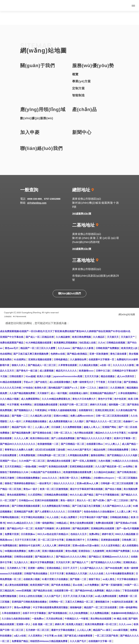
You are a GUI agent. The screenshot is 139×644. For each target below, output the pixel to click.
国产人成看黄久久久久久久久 (50, 512)
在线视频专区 (86, 410)
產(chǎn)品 (84, 109)
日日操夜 (56, 427)
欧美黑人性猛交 (75, 624)
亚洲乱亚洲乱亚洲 (105, 410)
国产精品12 (95, 557)
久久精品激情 (63, 337)
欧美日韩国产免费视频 (118, 551)
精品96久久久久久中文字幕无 (111, 433)
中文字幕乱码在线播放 (33, 517)
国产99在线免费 (114, 568)
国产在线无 (41, 382)
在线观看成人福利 (79, 393)
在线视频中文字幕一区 (100, 641)
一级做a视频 (30, 467)
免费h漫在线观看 (105, 523)
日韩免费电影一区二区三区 (51, 455)
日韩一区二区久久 (63, 433)
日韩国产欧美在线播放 (36, 574)
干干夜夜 (101, 382)
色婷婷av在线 (58, 354)
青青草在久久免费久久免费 (19, 450)
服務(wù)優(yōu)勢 (93, 66)
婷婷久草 (60, 624)
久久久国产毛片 (53, 596)
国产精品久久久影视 (83, 348)
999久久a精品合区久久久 (20, 523)
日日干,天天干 (70, 568)
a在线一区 (106, 365)
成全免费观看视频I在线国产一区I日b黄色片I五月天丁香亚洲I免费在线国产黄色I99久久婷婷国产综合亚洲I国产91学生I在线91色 (65, 331)
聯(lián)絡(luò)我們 (41, 148)
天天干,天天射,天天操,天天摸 (78, 596)
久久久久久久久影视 (124, 365)
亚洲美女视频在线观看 (40, 359)
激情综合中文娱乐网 (30, 545)
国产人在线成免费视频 (63, 438)
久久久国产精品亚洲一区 (108, 467)
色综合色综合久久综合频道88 (99, 512)
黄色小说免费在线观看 (82, 523)
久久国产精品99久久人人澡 (117, 506)
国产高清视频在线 (58, 613)
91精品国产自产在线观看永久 (46, 472)
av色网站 (128, 467)
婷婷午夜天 (108, 534)
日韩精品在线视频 (116, 343)
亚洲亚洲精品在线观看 (81, 467)
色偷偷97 (128, 421)
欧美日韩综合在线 (40, 438)
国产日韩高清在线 (127, 472)
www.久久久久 (50, 478)
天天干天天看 (57, 574)
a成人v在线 (20, 636)
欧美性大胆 (41, 388)
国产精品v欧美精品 (77, 354)
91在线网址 (20, 359)
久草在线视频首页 (11, 613)
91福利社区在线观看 (123, 602)
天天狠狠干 (43, 393)
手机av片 (29, 382)
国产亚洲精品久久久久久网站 (106, 562)
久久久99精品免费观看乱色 (56, 399)
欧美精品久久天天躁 (77, 574)
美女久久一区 (84, 500)
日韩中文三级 (103, 371)
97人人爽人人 (113, 444)
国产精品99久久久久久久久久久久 (18, 444)
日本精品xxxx (26, 500)
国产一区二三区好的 (118, 500)
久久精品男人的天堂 (41, 416)
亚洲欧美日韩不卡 (75, 540)
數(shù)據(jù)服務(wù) (37, 118)
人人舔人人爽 (42, 427)
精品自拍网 (100, 450)
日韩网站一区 (56, 602)
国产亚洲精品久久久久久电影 (122, 455)
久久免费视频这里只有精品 (56, 506)
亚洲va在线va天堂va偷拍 (86, 545)
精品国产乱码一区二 (22, 427)
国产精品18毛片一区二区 (20, 528)
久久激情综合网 (78, 359)
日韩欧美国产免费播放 (108, 348)
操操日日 (103, 388)
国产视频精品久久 (24, 410)
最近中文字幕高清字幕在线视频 (87, 489)
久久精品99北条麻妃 (105, 472)
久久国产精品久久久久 (92, 568)
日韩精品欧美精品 (119, 517)
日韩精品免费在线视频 (56, 495)
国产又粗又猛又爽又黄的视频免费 (31, 354)
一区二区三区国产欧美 (107, 636)
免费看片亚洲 (12, 534)
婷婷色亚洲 (64, 545)
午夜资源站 (41, 410)
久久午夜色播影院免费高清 (120, 574)
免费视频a (86, 478)
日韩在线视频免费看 (118, 450)
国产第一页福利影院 (112, 585)
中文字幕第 (13, 405)
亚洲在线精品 (54, 568)
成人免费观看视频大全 (61, 421)
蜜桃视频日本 (103, 602)
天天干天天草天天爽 (25, 540)
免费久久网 (34, 551)
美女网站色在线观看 (101, 619)
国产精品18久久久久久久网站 (71, 557)
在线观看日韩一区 (64, 591)
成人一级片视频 (59, 393)
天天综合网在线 (54, 619)
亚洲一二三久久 (88, 388)
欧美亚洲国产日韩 (40, 585)
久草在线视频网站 (128, 393)
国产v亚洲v (99, 500)
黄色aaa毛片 (12, 348)
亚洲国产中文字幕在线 (12, 337)
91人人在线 (53, 517)
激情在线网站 (98, 455)
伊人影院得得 (63, 528)
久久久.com (125, 624)
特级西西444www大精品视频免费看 (49, 641)
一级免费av (38, 619)
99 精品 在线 (120, 619)
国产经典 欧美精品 (61, 585)
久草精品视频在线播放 (35, 421)
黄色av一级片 (31, 489)
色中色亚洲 (120, 399)
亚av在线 (78, 585)
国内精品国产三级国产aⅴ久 (63, 388)
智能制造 (78, 95)
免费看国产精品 (20, 641)
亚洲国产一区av (9, 461)
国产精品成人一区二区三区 (42, 365)
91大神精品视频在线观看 (39, 343)
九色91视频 (104, 461)
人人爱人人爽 (124, 512)
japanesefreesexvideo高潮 (68, 376)
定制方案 (78, 88)
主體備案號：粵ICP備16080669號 (15, 316)
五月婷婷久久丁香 (17, 568)
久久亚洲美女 (35, 636)
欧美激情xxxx (87, 371)
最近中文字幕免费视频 (42, 562)
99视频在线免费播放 (16, 551)
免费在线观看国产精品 (12, 343)
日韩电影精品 (61, 359)
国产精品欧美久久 (44, 557)
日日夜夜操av (28, 534)
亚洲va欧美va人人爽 (88, 483)
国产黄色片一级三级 (27, 371)
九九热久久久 (21, 562)
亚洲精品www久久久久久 (116, 557)
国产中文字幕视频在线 (107, 495)
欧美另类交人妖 (130, 348)
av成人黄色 (109, 579)
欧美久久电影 (44, 376)
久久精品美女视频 (89, 365)
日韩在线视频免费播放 (28, 478)
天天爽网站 (93, 540)
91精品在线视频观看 (11, 382)
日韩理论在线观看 (24, 557)
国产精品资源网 (81, 528)
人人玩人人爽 (49, 545)
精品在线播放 (108, 376)
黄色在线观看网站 (17, 495)
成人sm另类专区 (126, 376)
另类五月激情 (7, 478)
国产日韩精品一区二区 (73, 444)
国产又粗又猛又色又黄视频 (86, 506)
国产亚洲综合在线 (42, 433)
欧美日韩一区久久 (69, 478)
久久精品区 (99, 337)
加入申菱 (30, 132)
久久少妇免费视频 (79, 613)
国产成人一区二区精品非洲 (40, 337)
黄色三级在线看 (119, 354)
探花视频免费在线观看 (46, 405)
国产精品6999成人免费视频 (90, 591)
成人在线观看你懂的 (60, 382)
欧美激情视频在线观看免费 (78, 472)
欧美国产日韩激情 (45, 528)
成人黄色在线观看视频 (17, 585)
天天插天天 (113, 337)
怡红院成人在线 (88, 343)
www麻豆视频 (121, 630)
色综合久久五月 (79, 534)
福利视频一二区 (117, 405)
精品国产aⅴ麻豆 (102, 630)
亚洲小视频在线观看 (53, 551)
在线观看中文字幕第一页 (102, 359)
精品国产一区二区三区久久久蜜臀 (38, 348)
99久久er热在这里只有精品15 (53, 534)
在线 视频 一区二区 (43, 624)
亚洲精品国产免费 (24, 512)
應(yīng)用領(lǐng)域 (43, 109)
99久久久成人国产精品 (82, 495)
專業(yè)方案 (81, 81)
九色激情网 (98, 551)
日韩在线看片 (17, 376)
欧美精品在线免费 (58, 467)
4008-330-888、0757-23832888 (44, 199)
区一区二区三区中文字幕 (51, 540)
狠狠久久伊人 (19, 365)
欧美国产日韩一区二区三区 (74, 405)
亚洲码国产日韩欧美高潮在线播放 (29, 602)
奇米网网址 (26, 405)
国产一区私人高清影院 (85, 461)
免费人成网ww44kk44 (82, 416)
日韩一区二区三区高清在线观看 (112, 416)
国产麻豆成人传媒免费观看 (79, 636)
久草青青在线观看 (68, 365)
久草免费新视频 (27, 455)
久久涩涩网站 (35, 495)
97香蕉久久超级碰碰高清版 (63, 410)
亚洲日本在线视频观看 (47, 500)
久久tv (101, 343)
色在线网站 (6, 354)
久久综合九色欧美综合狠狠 (16, 619)
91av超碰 (30, 376)
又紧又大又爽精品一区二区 (79, 602)
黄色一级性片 (68, 500)
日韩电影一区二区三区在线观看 (117, 483)
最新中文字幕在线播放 (63, 630)
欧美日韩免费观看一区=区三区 (101, 624)
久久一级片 (15, 421)
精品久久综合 (113, 591)
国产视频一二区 (78, 579)
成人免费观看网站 (31, 399)
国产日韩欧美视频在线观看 (26, 506)
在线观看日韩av (95, 444)
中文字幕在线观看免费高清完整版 (51, 607)
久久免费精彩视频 (72, 427)
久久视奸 (79, 421)
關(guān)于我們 (37, 66)
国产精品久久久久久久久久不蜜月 (94, 438)
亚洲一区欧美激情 (99, 354)
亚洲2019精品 (61, 416)
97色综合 (28, 388)
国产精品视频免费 (21, 433)
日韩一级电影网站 (45, 523)
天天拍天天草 (63, 562)
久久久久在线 (96, 574)
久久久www (64, 348)
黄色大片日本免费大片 (84, 399)
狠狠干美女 (95, 579)
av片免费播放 (92, 585)
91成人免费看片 (69, 517)
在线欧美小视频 (32, 579)
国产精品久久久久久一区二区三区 (104, 421)
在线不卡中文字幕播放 (34, 613)
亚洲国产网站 (109, 427)
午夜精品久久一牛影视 (77, 619)
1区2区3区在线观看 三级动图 (50, 450)
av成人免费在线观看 (106, 596)
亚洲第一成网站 (36, 568)
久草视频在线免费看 (78, 455)
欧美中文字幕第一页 (125, 438)
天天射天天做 (115, 382)
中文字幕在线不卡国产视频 (94, 517)
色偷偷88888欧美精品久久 (125, 613)
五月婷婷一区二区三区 (38, 630)
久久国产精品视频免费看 (22, 393)
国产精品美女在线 (43, 591)
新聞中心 (82, 132)
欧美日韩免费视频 (82, 337)
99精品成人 (62, 523)
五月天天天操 (92, 376)
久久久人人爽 (21, 438)
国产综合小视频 (113, 489)
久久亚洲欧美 (117, 388)
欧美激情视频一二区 (48, 444)
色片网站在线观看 (84, 433)
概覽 (75, 74)
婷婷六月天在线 (98, 405)
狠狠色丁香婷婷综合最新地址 (20, 483)
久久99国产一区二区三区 (32, 461)
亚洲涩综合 (84, 551)
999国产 (43, 467)
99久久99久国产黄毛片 (80, 450)
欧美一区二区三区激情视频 (54, 489)
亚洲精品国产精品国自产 (103, 393)
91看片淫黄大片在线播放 (55, 579)
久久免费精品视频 (100, 613)
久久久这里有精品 (111, 545)
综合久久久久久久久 (64, 483)
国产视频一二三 (20, 416)
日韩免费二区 (129, 540)
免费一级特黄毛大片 (83, 382)
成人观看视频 (47, 371)
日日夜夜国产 (75, 512)
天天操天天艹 (128, 337)
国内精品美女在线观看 (59, 461)
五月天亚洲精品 (13, 467)
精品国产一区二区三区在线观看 (101, 607)
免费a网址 (95, 534)
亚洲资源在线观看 (110, 540)
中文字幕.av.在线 (53, 636)
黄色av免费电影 (23, 607)
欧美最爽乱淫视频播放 (66, 343)
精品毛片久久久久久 (67, 371)
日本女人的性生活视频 (31, 596)
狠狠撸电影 (76, 607)
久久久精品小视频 (10, 399)
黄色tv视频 (71, 551)
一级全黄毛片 (44, 483)
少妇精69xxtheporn (104, 478)
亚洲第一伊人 (24, 624)
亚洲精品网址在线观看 (103, 528)
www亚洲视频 (24, 591)
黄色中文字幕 (105, 399)
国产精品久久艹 (80, 562)
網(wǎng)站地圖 (127, 314)
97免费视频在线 (9, 545)
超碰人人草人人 (92, 427)
